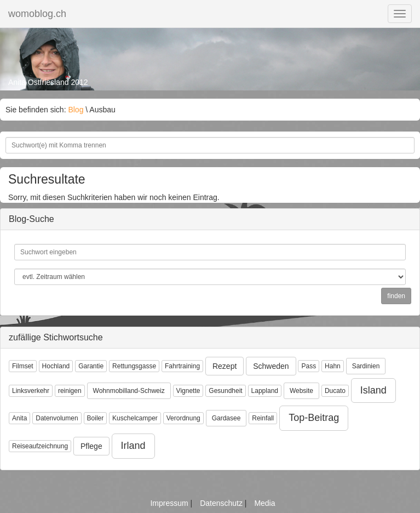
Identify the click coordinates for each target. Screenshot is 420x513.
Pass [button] (309, 366)
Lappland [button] (265, 391)
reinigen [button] (70, 391)
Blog (76, 110)
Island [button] (373, 390)
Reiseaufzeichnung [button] (40, 446)
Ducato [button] (335, 391)
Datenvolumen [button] (57, 418)
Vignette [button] (188, 391)
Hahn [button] (333, 366)
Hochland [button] (56, 366)
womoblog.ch (37, 14)
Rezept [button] (225, 366)
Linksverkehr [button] (31, 391)
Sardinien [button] (366, 366)
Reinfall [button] (263, 418)
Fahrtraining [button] (182, 366)
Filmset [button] (23, 366)
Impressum (170, 503)
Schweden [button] (271, 366)
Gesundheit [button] (225, 391)
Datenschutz (222, 503)
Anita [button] (19, 418)
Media (264, 503)
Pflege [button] (91, 446)
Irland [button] (133, 446)
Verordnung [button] (183, 418)
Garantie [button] (91, 366)
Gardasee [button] (226, 418)
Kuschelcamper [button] (135, 418)
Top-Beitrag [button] (314, 418)
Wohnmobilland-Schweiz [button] (129, 391)
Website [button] (301, 391)
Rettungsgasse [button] (134, 366)
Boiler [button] (96, 418)
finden (396, 296)
